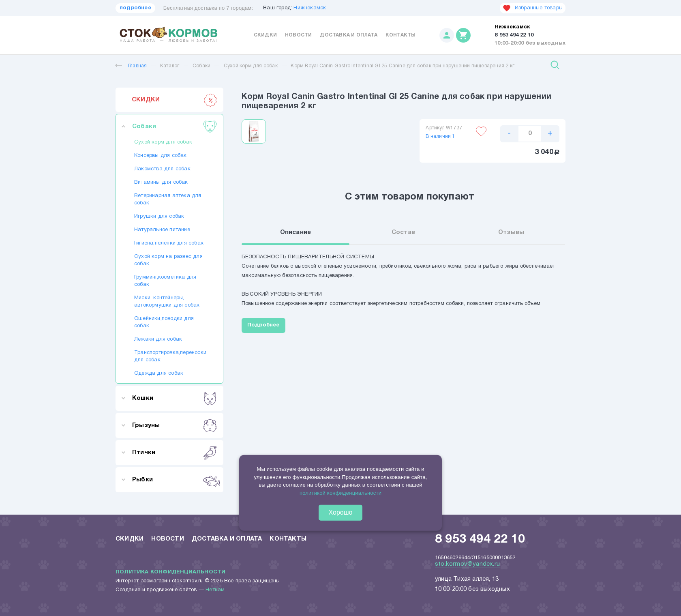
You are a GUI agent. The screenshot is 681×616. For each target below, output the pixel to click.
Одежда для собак (159, 373)
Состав (403, 233)
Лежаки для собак (158, 339)
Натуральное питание (162, 230)
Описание (296, 233)
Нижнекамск (310, 8)
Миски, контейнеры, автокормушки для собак (167, 302)
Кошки (175, 398)
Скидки (265, 35)
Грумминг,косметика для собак (165, 281)
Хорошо (341, 512)
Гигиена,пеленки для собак (169, 243)
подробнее (135, 8)
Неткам (215, 590)
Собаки (201, 66)
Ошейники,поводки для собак (164, 322)
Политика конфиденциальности (170, 572)
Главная (131, 66)
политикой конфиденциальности (340, 493)
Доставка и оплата (348, 35)
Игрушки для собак (159, 217)
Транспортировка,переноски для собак (169, 356)
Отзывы (511, 233)
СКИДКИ (175, 100)
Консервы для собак (161, 156)
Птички (175, 453)
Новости (298, 35)
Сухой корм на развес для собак (168, 260)
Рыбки (175, 480)
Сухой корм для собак (251, 66)
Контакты (401, 35)
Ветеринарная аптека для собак (168, 200)
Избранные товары (533, 8)
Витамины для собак (161, 182)
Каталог (170, 66)
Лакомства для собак (162, 169)
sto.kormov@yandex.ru (467, 564)
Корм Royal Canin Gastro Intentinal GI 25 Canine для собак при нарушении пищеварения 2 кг (403, 66)
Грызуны (175, 425)
